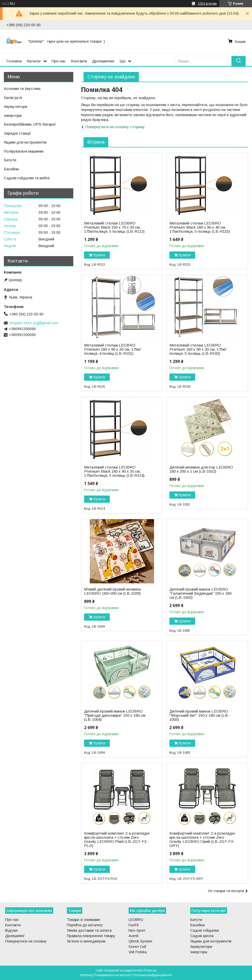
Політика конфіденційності (152, 975)
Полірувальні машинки (24, 151)
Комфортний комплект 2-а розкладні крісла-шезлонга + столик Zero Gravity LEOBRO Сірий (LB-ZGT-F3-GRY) (202, 839)
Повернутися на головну (26, 941)
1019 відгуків (207, 4)
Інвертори (13, 115)
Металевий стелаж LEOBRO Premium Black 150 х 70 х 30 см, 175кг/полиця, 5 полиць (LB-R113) (114, 227)
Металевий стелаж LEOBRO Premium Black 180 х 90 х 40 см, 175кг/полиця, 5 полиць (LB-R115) (200, 227)
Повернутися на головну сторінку (115, 127)
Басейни (11, 169)
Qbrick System (140, 941)
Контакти (79, 61)
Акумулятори (16, 106)
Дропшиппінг (103, 61)
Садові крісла (202, 936)
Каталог (34, 61)
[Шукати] (238, 61)
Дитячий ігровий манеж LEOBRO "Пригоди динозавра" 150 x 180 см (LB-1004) (115, 715)
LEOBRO (136, 920)
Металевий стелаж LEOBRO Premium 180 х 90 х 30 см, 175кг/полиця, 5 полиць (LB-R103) (198, 349)
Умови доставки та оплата (89, 930)
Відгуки (11, 930)
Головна (14, 61)
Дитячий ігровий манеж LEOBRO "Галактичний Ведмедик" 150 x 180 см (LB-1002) (200, 593)
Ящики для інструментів (25, 142)
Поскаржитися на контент (112, 975)
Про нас (59, 61)
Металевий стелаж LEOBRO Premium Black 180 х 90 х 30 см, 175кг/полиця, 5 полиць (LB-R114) (114, 471)
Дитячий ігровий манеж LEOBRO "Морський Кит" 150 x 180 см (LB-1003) (199, 715)
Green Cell (137, 947)
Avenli (133, 936)
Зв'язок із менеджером (86, 941)
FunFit (134, 925)
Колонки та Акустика (22, 88)
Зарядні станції (17, 133)
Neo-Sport (137, 930)
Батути (10, 160)
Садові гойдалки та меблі (27, 178)
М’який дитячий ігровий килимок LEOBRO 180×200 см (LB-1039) (112, 591)
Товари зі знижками (83, 920)
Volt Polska (138, 952)
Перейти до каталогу (85, 925)
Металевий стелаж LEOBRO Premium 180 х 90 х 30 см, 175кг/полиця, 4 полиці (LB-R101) (113, 349)
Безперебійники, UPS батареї (30, 124)
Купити (99, 255)
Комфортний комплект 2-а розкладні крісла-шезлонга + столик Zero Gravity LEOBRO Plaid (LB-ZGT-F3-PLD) (117, 839)
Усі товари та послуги (226, 891)
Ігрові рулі (13, 97)
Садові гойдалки (205, 930)
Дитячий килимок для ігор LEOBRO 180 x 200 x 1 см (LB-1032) (201, 469)
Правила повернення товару (91, 936)
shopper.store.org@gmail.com (34, 323)
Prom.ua (150, 970)
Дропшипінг (15, 936)
